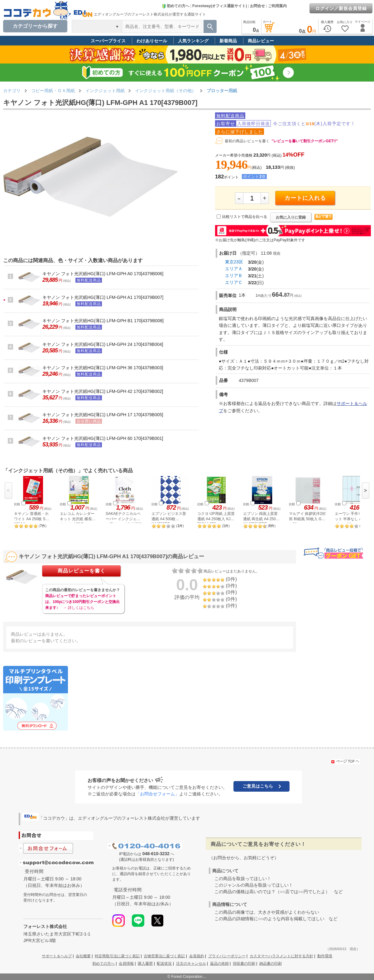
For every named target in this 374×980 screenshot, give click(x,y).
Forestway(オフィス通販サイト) (220, 6)
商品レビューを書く (82, 571)
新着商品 (228, 41)
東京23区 (234, 262)
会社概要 (83, 956)
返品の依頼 (219, 964)
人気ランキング (193, 41)
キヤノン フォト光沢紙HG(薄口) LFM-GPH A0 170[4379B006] (103, 274)
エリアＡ (234, 269)
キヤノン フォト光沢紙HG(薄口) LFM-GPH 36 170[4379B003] (103, 368)
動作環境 (325, 956)
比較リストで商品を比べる (245, 217)
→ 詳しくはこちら (78, 608)
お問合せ (257, 6)
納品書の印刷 (271, 964)
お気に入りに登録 (291, 217)
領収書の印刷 (244, 964)
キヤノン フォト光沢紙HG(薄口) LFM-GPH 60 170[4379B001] (103, 438)
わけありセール (152, 41)
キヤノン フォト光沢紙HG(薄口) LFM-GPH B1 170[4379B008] (103, 321)
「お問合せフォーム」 (157, 794)
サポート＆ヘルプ (57, 956)
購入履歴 (145, 964)
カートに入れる (305, 198)
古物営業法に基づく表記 (164, 956)
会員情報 (126, 964)
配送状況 (164, 964)
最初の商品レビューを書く (247, 141)
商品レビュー (261, 41)
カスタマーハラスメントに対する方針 (281, 956)
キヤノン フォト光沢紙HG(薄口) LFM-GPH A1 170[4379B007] (103, 297)
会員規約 (197, 956)
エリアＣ (234, 282)
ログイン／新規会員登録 (341, 8)
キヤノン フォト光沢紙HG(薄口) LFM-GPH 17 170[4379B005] (103, 415)
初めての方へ (175, 6)
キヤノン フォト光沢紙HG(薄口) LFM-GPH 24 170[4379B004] (103, 344)
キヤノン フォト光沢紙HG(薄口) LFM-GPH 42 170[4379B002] (103, 391)
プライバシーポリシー (227, 956)
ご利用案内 (277, 6)
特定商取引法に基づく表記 (117, 956)
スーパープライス (108, 41)
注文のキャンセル (191, 964)
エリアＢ (234, 276)
